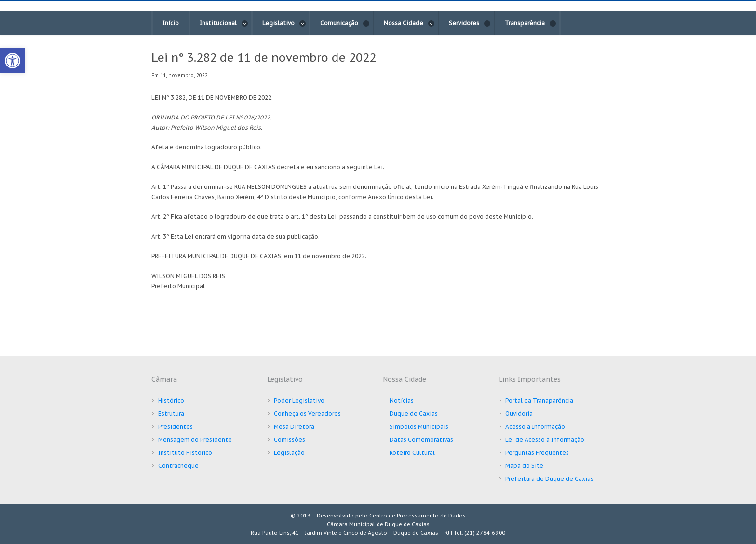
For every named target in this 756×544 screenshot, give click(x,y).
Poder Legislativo (299, 401)
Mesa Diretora (294, 427)
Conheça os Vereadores (307, 414)
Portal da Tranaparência (539, 401)
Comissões (290, 440)
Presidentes (175, 427)
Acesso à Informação (535, 427)
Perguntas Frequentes (537, 453)
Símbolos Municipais (419, 427)
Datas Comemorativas (421, 440)
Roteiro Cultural (412, 453)
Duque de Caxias (414, 414)
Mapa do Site (524, 466)
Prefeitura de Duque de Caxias (549, 479)
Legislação (289, 453)
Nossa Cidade (409, 23)
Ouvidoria (519, 414)
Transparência (531, 23)
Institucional (224, 23)
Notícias (402, 401)
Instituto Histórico (185, 453)
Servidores (470, 23)
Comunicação (345, 23)
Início (171, 23)
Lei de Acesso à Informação (545, 440)
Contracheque (178, 466)
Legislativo (284, 23)
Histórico (171, 401)
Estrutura (171, 414)
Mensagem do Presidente (195, 440)
